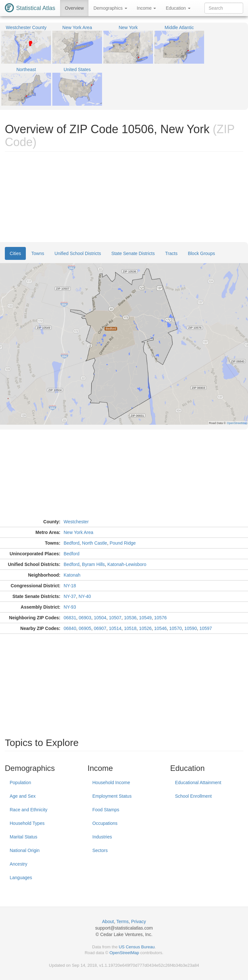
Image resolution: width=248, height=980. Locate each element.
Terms (122, 921)
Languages (21, 878)
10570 (176, 628)
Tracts (171, 253)
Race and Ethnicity (29, 810)
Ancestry (18, 864)
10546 (160, 628)
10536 (130, 618)
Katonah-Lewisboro (127, 564)
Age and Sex (23, 796)
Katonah (72, 575)
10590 (191, 628)
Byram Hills (93, 564)
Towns (38, 253)
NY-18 (70, 586)
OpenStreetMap (124, 953)
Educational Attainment (198, 783)
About (108, 921)
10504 (100, 618)
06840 (70, 628)
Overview (74, 8)
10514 (115, 628)
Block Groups (201, 253)
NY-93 (70, 607)
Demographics (110, 8)
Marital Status (24, 837)
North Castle (95, 543)
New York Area (78, 532)
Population (20, 783)
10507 (115, 618)
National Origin (25, 850)
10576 (160, 618)
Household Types (27, 823)
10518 (130, 628)
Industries (102, 837)
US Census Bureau (137, 947)
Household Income (111, 783)
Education (178, 8)
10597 (206, 628)
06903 (85, 618)
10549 (145, 618)
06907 (100, 628)
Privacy (139, 921)
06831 (70, 618)
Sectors (100, 850)
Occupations (105, 823)
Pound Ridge (123, 543)
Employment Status (112, 796)
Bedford (72, 543)
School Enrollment (193, 796)
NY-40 (85, 596)
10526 (145, 628)
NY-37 (70, 596)
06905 (85, 628)
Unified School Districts (78, 253)
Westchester (76, 522)
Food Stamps (106, 810)
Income (147, 8)
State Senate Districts (133, 253)
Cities (15, 253)
